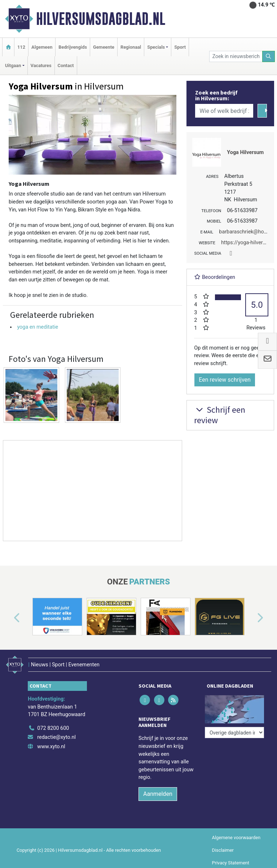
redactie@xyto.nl (56, 737)
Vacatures (41, 65)
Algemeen (42, 47)
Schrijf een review (220, 415)
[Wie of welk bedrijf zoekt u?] (224, 111)
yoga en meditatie (38, 327)
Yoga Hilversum (245, 152)
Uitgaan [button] (13, 65)
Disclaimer (223, 850)
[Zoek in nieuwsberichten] (236, 56)
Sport (180, 47)
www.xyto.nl (51, 747)
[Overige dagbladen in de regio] (234, 733)
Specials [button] (156, 47)
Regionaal (131, 47)
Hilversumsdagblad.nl (101, 19)
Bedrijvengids (73, 47)
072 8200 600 (53, 728)
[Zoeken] (269, 56)
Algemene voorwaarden (236, 838)
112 (21, 47)
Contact (66, 65)
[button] (9, 618)
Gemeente (104, 47)
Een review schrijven (225, 380)
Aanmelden (158, 794)
